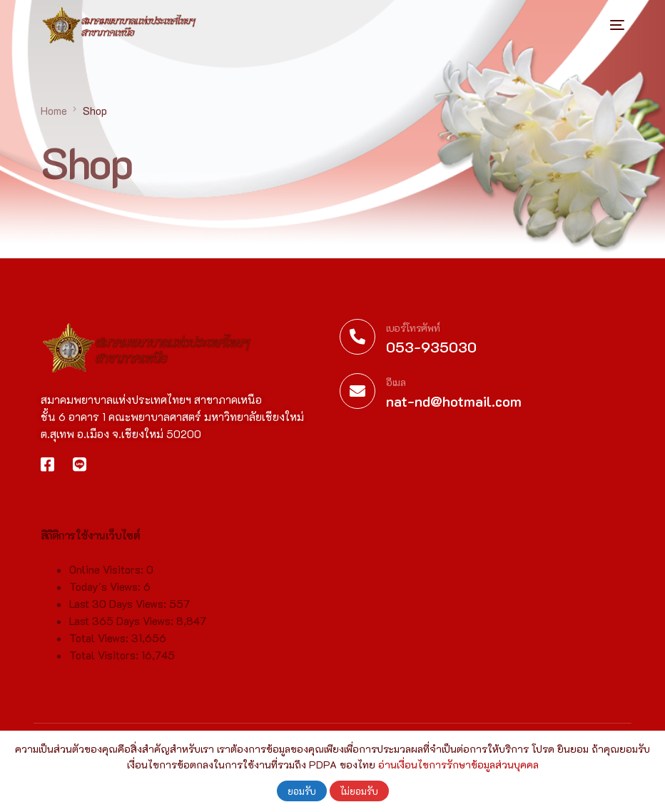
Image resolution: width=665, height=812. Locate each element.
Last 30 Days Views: (119, 612)
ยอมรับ (302, 791)
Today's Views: (106, 595)
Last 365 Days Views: (123, 629)
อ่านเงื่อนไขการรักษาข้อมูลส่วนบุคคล (458, 765)
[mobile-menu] (603, 25)
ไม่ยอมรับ (359, 791)
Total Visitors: (105, 664)
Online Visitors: (108, 578)
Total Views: (100, 646)
